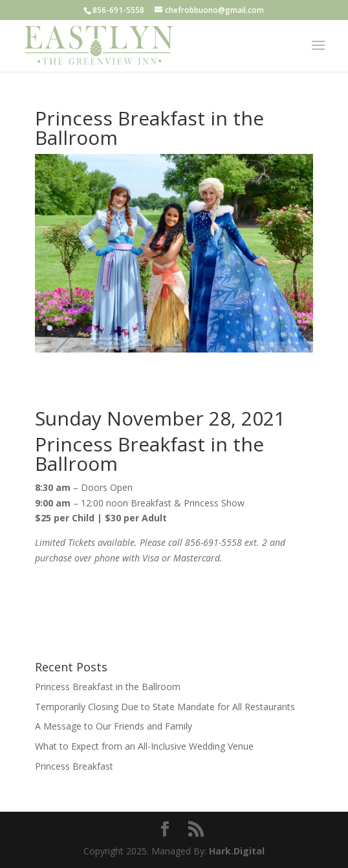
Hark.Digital (237, 851)
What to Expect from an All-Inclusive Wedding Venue (144, 746)
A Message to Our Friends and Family (114, 726)
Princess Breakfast (74, 766)
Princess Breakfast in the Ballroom (108, 687)
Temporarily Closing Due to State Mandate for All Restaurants (165, 707)
